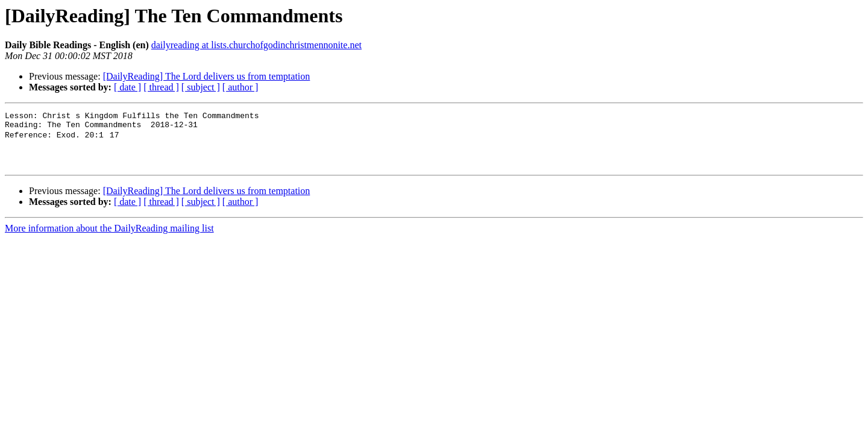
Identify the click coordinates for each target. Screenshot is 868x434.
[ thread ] (161, 87)
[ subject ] (201, 87)
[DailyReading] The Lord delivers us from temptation (207, 76)
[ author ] (241, 87)
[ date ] (127, 87)
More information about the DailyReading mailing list (109, 238)
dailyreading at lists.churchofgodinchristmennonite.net (256, 45)
